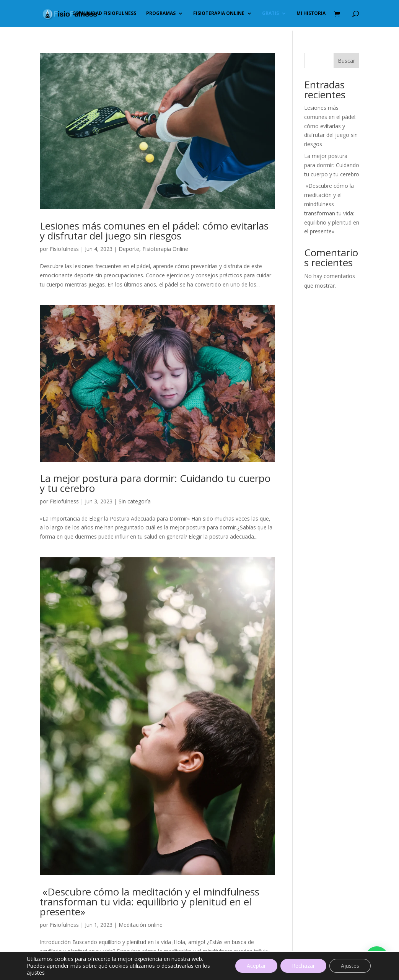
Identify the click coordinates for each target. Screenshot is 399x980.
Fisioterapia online (219, 14)
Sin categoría (135, 501)
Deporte (129, 249)
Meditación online (141, 925)
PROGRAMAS (161, 14)
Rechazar (303, 966)
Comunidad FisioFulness (104, 14)
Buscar (346, 61)
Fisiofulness (64, 249)
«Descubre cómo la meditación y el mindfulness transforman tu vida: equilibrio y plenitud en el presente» (150, 902)
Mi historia (311, 14)
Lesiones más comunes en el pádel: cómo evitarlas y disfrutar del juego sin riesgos (154, 231)
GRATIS (270, 14)
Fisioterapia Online (165, 249)
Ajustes (350, 966)
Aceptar (256, 966)
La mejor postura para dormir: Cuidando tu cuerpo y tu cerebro (155, 483)
